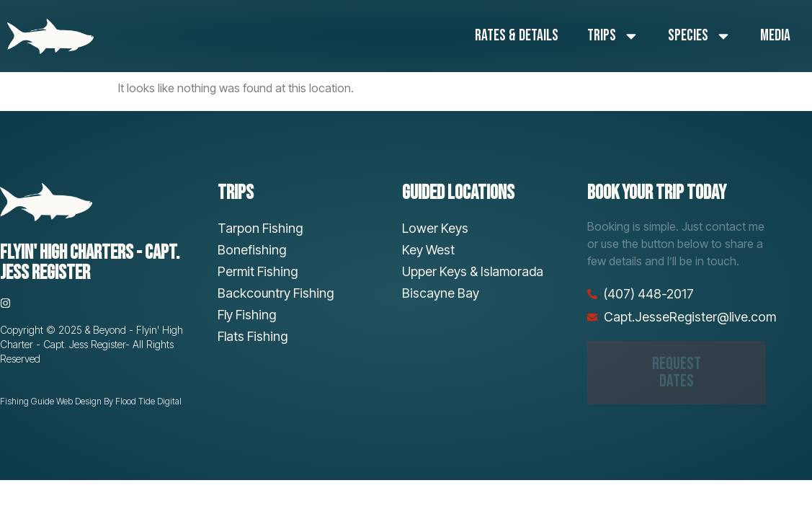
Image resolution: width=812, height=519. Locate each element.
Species (700, 36)
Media (775, 36)
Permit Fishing (258, 271)
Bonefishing (252, 250)
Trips (613, 36)
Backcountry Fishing (276, 293)
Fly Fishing (247, 315)
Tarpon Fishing (260, 228)
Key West (428, 250)
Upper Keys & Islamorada (473, 271)
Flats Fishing (253, 336)
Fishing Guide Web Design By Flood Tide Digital (91, 401)
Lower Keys (435, 228)
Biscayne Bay (441, 293)
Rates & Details (517, 36)
